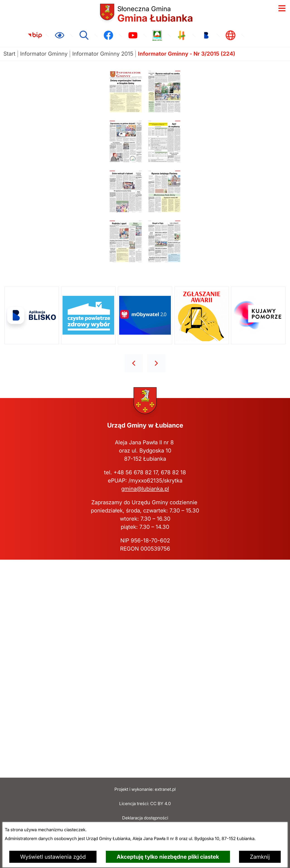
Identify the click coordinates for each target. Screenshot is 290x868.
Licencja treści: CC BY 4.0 (145, 804)
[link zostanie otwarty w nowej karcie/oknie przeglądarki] (35, 35)
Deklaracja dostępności (145, 818)
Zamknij (260, 857)
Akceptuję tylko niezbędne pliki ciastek (168, 857)
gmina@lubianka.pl (145, 489)
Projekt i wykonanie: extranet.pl (145, 789)
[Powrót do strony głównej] (9, 54)
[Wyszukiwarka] (84, 35)
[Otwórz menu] (282, 8)
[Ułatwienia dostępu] (59, 35)
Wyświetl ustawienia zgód (53, 857)
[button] (126, 112)
